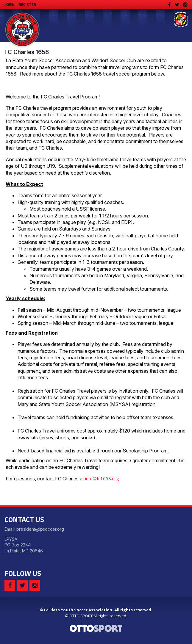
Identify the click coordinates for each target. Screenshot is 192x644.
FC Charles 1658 (27, 52)
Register (27, 4)
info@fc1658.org (102, 478)
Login (10, 4)
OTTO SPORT (81, 616)
